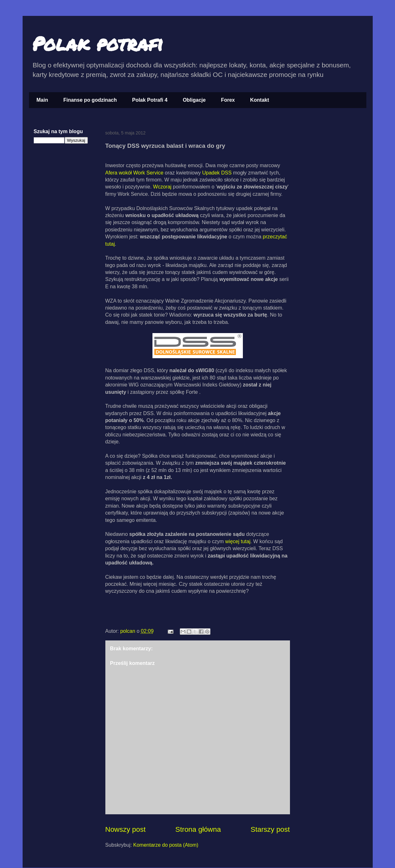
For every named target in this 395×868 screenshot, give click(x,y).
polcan (129, 631)
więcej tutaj (238, 541)
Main (42, 100)
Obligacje (194, 100)
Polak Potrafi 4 (150, 100)
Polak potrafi (98, 43)
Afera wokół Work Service (135, 173)
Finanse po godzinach (90, 100)
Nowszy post (126, 829)
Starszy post (270, 829)
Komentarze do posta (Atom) (166, 845)
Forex (228, 100)
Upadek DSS (217, 173)
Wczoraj (163, 187)
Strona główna (198, 829)
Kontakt (260, 100)
